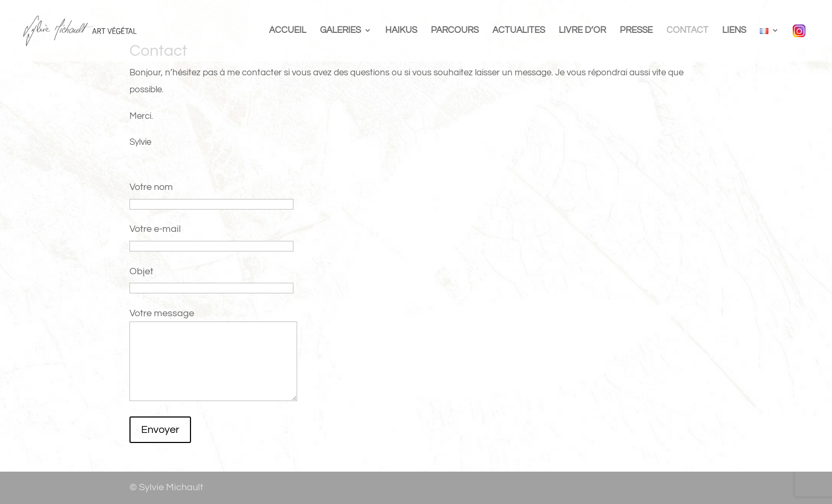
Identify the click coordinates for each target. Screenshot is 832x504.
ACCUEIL (288, 31)
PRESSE (636, 31)
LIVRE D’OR (582, 31)
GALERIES (340, 31)
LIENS (734, 31)
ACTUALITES (519, 31)
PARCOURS (455, 31)
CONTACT (687, 31)
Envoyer (160, 430)
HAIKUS (401, 31)
